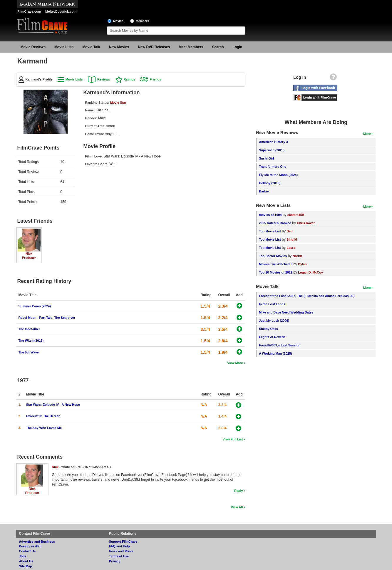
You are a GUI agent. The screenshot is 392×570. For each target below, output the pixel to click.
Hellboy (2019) (270, 183)
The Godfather (29, 329)
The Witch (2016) (31, 341)
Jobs (23, 556)
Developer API (30, 546)
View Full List (233, 439)
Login (238, 47)
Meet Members (191, 47)
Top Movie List (270, 231)
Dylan (302, 264)
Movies (118, 21)
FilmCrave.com (29, 11)
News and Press (121, 551)
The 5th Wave (29, 352)
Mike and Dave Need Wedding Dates (286, 312)
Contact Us (27, 551)
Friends (155, 79)
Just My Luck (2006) (274, 321)
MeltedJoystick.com (61, 11)
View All (237, 507)
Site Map (26, 566)
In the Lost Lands (272, 304)
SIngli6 (292, 239)
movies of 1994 (270, 215)
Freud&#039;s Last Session (280, 345)
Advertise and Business (37, 541)
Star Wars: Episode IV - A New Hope (53, 405)
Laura (291, 248)
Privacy (115, 561)
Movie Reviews (33, 47)
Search (218, 47)
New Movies (119, 47)
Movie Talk (91, 47)
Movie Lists (64, 47)
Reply (238, 491)
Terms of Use (119, 556)
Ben (289, 231)
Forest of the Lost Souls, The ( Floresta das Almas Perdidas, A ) (307, 296)
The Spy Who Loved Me (44, 428)
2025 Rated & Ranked (275, 223)
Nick (29, 254)
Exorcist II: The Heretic (43, 416)
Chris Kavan (306, 223)
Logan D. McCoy (310, 272)
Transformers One (273, 167)
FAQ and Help (119, 546)
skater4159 (296, 215)
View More (235, 363)
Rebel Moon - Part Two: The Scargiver (47, 318)
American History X (274, 142)
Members (142, 21)
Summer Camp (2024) (35, 306)
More (367, 134)
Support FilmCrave (123, 541)
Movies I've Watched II (276, 264)
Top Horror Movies (273, 256)
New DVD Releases (154, 47)
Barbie (264, 191)
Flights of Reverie (272, 337)
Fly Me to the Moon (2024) (278, 175)
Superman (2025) (272, 150)
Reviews (104, 79)
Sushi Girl (266, 158)
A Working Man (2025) (275, 353)
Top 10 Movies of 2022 (276, 272)
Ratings (130, 79)
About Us (26, 561)
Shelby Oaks (268, 329)
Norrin (297, 256)
